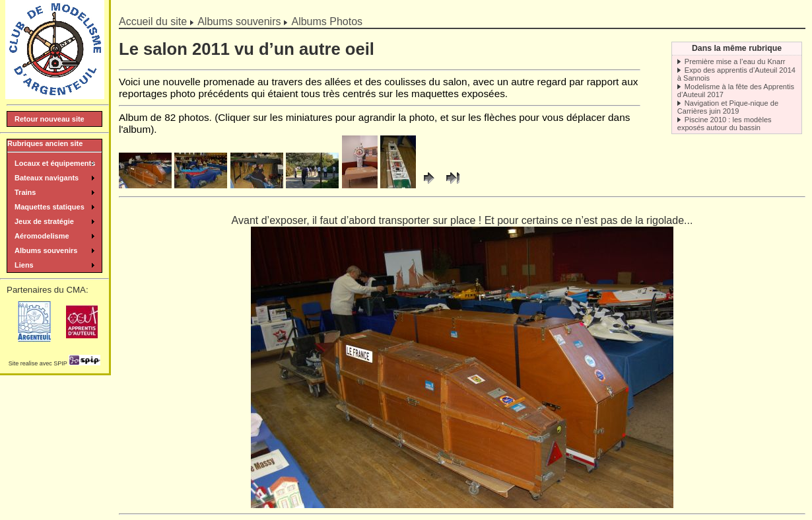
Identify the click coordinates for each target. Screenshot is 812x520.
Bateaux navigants (47, 178)
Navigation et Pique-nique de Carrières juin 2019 (728, 107)
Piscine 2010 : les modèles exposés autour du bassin (725, 124)
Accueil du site (153, 21)
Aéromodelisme (42, 236)
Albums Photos (327, 21)
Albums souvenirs (239, 21)
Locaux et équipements (55, 163)
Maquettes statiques (50, 207)
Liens (24, 265)
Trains (25, 192)
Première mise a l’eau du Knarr (735, 61)
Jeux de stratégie (44, 221)
